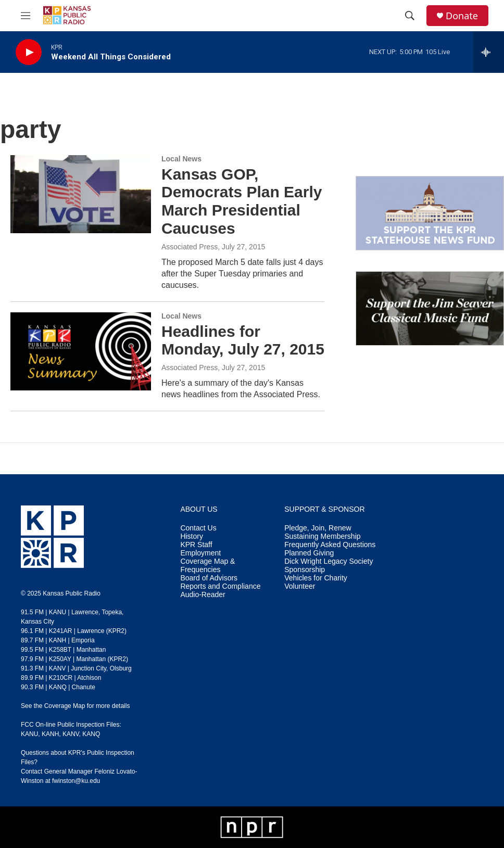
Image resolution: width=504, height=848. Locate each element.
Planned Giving (309, 553)
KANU (29, 734)
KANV (71, 734)
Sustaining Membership (322, 536)
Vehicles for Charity (316, 578)
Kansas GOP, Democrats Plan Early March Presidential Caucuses (242, 201)
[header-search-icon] (410, 16)
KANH (50, 734)
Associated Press (190, 247)
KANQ (91, 734)
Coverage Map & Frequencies (207, 566)
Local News (181, 159)
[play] (29, 52)
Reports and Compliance (220, 586)
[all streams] (489, 52)
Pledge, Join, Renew (318, 528)
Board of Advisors (209, 578)
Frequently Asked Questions (330, 545)
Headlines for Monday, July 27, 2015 (243, 340)
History (192, 536)
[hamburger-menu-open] (26, 16)
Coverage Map (65, 706)
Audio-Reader (203, 595)
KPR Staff (196, 545)
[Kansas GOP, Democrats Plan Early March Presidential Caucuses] (81, 194)
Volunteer (300, 586)
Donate (462, 16)
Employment (200, 553)
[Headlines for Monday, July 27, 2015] (81, 351)
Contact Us (198, 528)
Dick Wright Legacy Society (329, 561)
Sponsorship (305, 570)
